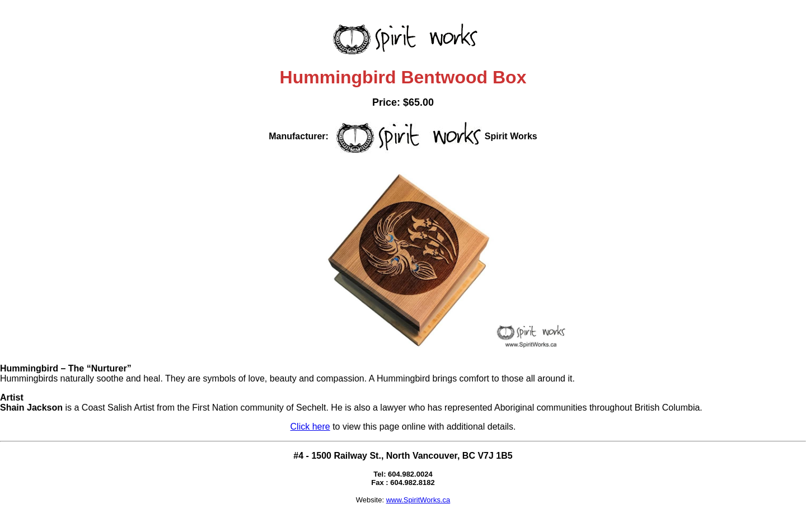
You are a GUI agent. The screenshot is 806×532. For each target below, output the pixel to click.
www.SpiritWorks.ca (418, 500)
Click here (310, 427)
